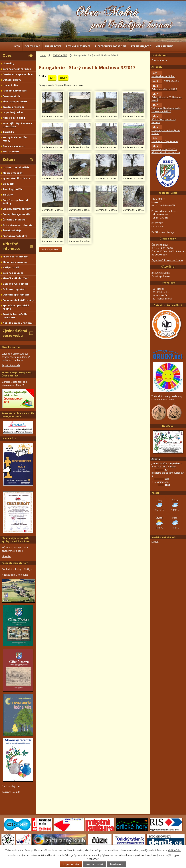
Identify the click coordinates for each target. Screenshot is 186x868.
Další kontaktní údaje (163, 232)
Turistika (8, 132)
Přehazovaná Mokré (15, 236)
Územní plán (10, 85)
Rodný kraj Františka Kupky (15, 139)
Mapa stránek (164, 46)
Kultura (9, 159)
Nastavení (117, 864)
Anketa (156, 459)
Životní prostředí (13, 107)
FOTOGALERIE (60, 55)
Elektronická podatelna (111, 46)
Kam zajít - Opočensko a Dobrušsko (17, 125)
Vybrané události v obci (17, 178)
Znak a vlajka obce (14, 146)
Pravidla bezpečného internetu (16, 316)
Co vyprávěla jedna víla (16, 214)
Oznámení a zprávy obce (18, 74)
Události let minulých (16, 167)
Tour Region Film (13, 189)
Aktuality (8, 63)
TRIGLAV (8, 195)
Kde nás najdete (141, 46)
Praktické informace (15, 257)
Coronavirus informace (17, 69)
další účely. (174, 850)
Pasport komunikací (15, 91)
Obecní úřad (33, 46)
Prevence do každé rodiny (18, 300)
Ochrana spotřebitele (16, 295)
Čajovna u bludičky (14, 220)
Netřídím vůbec (162, 482)
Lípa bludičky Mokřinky (17, 209)
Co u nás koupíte (13, 273)
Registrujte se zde (11, 365)
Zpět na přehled (50, 249)
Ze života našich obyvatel (18, 225)
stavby (63, 78)
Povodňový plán (12, 96)
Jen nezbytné (95, 864)
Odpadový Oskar (13, 112)
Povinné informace (78, 46)
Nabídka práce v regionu (18, 323)
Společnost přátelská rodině (16, 307)
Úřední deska (53, 46)
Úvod (17, 46)
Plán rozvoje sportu (15, 101)
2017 (52, 78)
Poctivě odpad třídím (165, 467)
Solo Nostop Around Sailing (15, 202)
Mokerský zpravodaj (15, 262)
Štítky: (43, 76)
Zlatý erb (8, 184)
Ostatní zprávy (12, 80)
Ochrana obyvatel (14, 289)
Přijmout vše (71, 864)
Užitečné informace (12, 246)
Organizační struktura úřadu (167, 260)
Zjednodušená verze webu (15, 333)
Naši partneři (11, 267)
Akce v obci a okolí (14, 118)
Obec (7, 55)
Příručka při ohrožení (16, 278)
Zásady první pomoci (15, 284)
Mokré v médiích (13, 173)
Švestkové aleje (12, 230)
